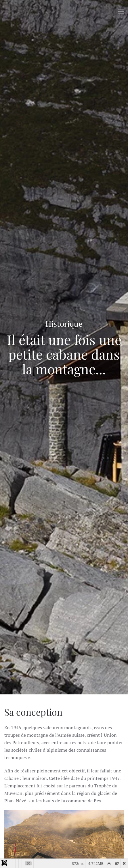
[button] (121, 12)
